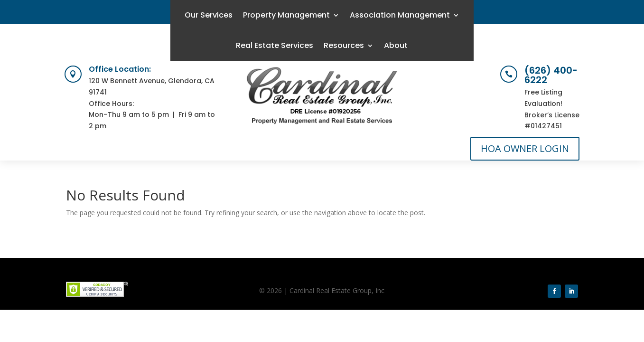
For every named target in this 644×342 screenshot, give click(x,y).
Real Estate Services (275, 45)
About (396, 45)
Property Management (286, 15)
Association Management (400, 15)
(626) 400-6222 (551, 75)
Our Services (209, 15)
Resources (344, 45)
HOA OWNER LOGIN (525, 148)
